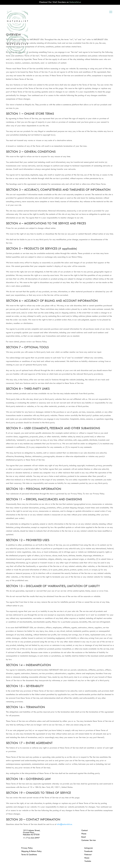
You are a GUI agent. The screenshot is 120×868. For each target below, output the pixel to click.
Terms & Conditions (29, 855)
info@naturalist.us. (65, 824)
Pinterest (88, 855)
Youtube (88, 861)
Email (84, 837)
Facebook (88, 851)
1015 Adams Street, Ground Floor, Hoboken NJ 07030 (32, 833)
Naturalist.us (75, 2)
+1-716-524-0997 (31, 838)
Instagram (89, 848)
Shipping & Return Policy (31, 851)
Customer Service (89, 840)
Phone (84, 834)
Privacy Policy (27, 848)
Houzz (87, 858)
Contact (85, 831)
